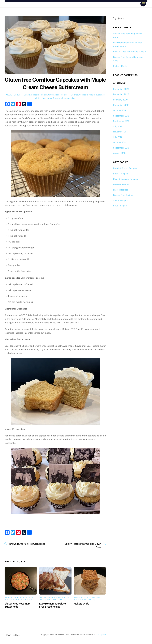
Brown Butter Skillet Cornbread (27, 544)
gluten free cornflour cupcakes (61, 98)
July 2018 (118, 126)
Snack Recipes (89, 600)
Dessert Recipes (121, 184)
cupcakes (100, 95)
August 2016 (119, 153)
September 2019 (121, 116)
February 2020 (120, 100)
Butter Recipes (81, 597)
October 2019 (120, 110)
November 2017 (121, 132)
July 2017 (118, 137)
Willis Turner (13, 95)
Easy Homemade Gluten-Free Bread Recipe (53, 605)
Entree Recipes (121, 190)
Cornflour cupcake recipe (83, 95)
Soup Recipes (120, 206)
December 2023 (121, 89)
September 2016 (121, 148)
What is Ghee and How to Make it (130, 52)
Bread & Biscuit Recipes (16, 597)
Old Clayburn (101, 635)
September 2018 (121, 121)
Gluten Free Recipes (58, 95)
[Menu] (143, 4)
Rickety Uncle (81, 604)
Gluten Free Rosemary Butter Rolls (18, 605)
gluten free (40, 98)
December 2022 (121, 94)
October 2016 (120, 142)
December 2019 (121, 105)
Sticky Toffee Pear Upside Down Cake (83, 546)
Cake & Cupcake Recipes (36, 95)
